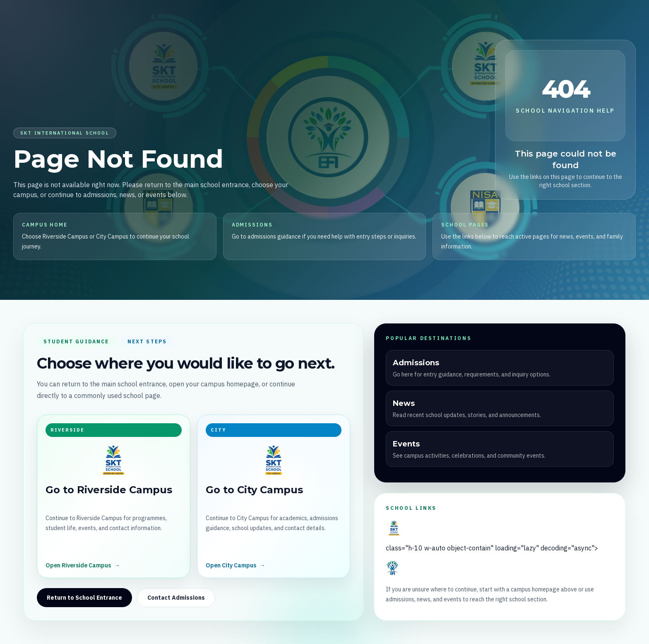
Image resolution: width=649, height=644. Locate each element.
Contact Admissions (176, 598)
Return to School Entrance (84, 598)
